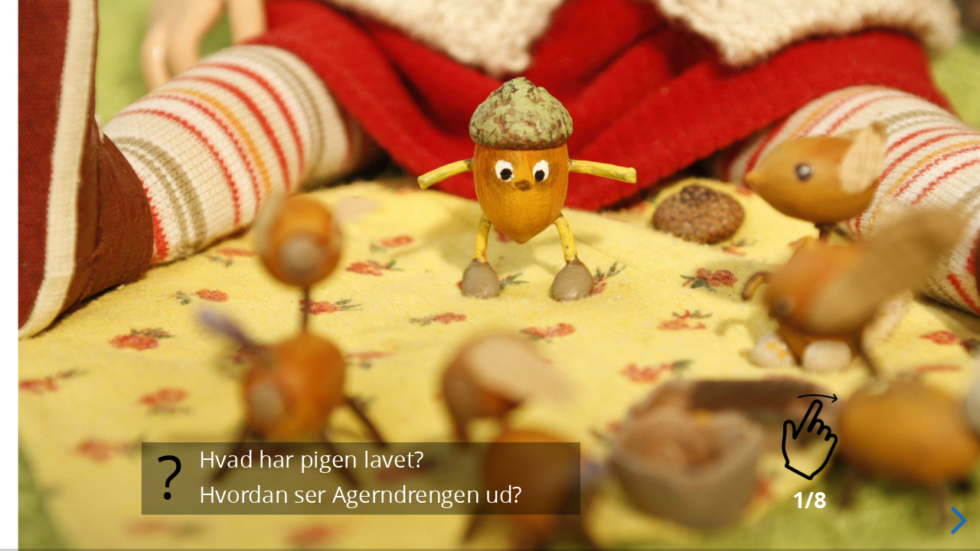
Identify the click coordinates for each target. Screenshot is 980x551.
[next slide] (956, 520)
